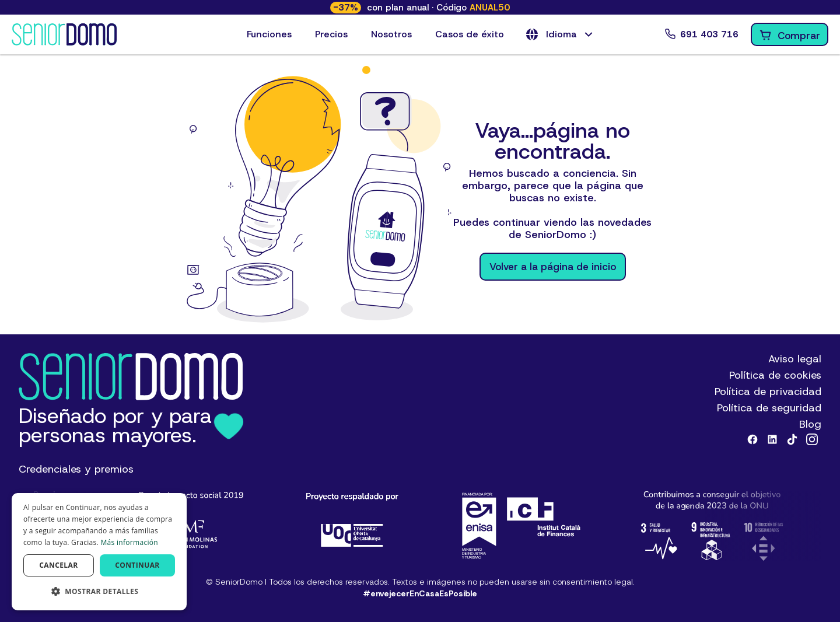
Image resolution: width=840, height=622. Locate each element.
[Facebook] (752, 439)
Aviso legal (795, 359)
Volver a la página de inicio (553, 267)
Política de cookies (775, 375)
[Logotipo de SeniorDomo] (64, 34)
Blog (810, 424)
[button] (560, 34)
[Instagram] (812, 439)
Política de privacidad (768, 392)
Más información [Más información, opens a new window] (129, 542)
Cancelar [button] (58, 565)
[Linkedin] (772, 439)
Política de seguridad (769, 408)
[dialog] (99, 552)
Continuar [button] (137, 565)
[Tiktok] (792, 439)
